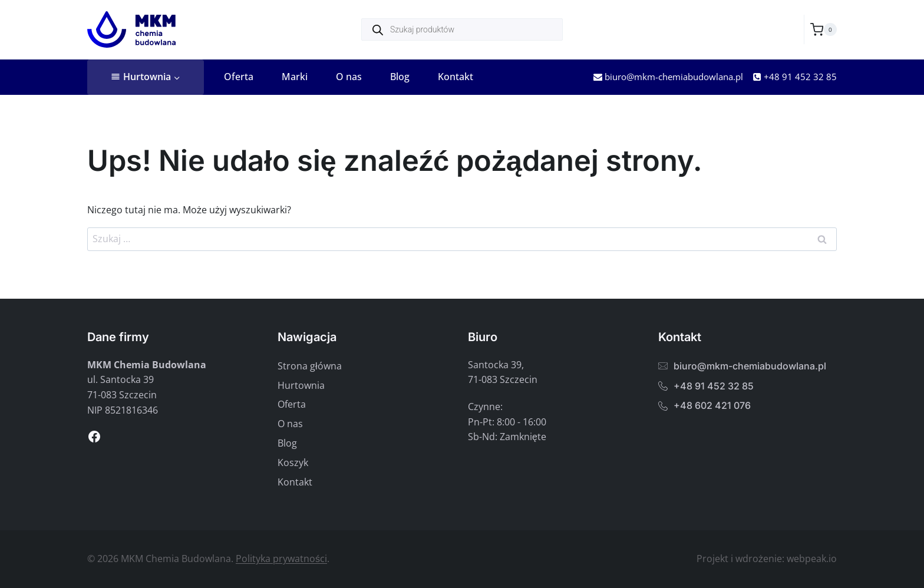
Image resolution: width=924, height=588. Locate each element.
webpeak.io (812, 559)
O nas (349, 77)
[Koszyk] (824, 29)
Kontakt (456, 77)
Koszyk (293, 463)
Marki (295, 77)
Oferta (239, 77)
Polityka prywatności (281, 559)
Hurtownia (301, 385)
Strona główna (310, 366)
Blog (400, 77)
